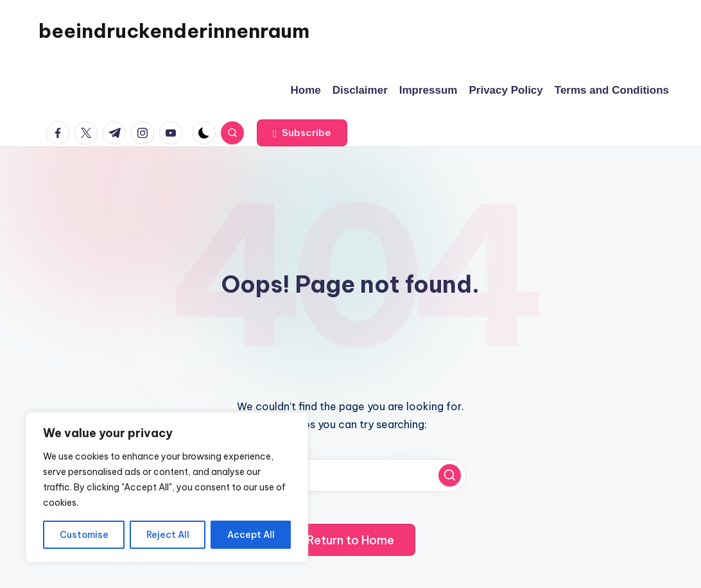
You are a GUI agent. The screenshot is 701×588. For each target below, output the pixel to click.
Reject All (168, 535)
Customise (84, 535)
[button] (302, 133)
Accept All (251, 535)
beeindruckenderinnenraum (174, 31)
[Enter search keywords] (350, 475)
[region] (167, 487)
